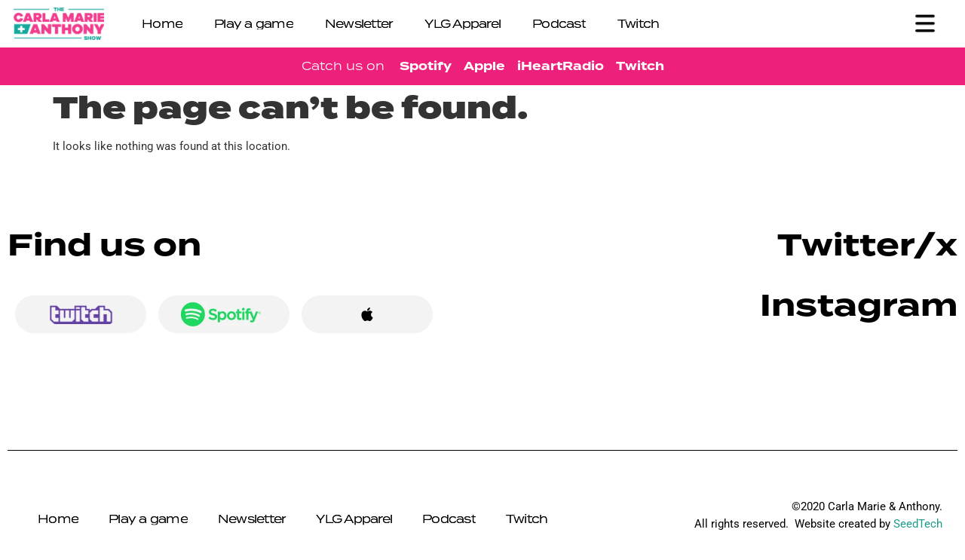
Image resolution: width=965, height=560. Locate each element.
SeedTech (918, 524)
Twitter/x (867, 245)
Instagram (859, 306)
